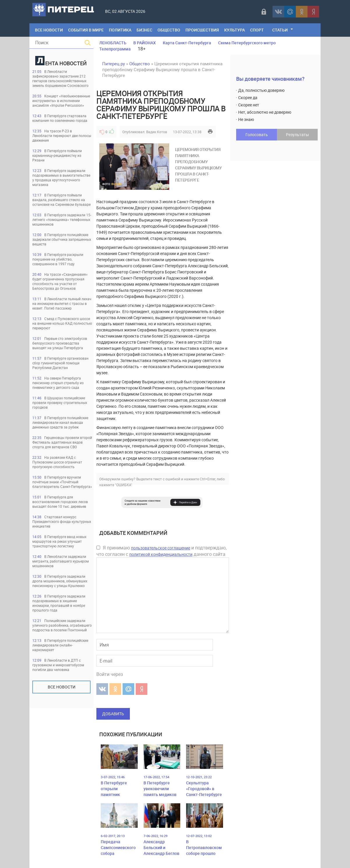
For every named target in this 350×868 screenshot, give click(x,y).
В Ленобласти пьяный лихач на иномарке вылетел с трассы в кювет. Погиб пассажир (62, 303)
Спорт (257, 30)
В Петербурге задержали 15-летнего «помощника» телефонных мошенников (62, 219)
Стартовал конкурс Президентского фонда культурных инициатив (62, 521)
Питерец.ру (114, 64)
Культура (235, 30)
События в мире (86, 30)
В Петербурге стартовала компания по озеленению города (60, 118)
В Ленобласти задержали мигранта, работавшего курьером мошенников (61, 561)
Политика (120, 30)
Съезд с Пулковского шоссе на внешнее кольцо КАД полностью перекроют (62, 323)
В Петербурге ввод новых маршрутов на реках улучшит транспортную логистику (59, 541)
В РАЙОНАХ (145, 43)
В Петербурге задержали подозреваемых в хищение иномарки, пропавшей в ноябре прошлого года (59, 603)
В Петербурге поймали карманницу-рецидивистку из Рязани (57, 155)
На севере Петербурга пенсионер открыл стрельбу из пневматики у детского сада (58, 383)
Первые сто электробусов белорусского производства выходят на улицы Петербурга (60, 343)
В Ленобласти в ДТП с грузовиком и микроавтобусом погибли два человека (58, 665)
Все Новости (49, 30)
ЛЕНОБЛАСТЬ (113, 43)
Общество (169, 30)
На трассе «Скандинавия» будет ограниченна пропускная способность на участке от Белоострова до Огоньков (60, 281)
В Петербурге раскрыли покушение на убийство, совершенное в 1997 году (58, 259)
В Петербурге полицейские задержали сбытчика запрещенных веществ (62, 239)
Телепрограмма (115, 49)
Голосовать (257, 135)
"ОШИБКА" (124, 485)
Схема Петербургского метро (247, 43)
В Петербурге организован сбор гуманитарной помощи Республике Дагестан (60, 363)
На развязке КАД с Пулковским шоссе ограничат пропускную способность (57, 462)
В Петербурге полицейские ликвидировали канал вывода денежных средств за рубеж (60, 422)
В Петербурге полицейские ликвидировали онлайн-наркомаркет (60, 645)
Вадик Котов (157, 132)
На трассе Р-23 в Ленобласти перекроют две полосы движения (62, 136)
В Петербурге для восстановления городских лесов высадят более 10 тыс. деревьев (60, 502)
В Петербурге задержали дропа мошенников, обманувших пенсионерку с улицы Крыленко (60, 581)
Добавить (113, 714)
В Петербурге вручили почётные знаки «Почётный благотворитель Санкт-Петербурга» (62, 482)
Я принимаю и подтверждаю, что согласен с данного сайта (161, 551)
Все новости (62, 687)
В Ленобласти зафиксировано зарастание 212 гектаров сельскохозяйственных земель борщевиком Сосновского (60, 78)
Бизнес (144, 30)
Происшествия (202, 30)
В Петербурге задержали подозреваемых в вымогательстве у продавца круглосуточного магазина (61, 178)
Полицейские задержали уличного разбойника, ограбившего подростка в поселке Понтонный (62, 625)
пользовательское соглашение (161, 548)
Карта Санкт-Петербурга (187, 43)
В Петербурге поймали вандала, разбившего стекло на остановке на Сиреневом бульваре (61, 200)
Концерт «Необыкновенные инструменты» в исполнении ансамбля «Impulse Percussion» (61, 101)
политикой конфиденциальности (161, 554)
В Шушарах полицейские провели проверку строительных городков (60, 403)
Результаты (297, 135)
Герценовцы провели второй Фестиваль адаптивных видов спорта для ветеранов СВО (62, 442)
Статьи (280, 30)
